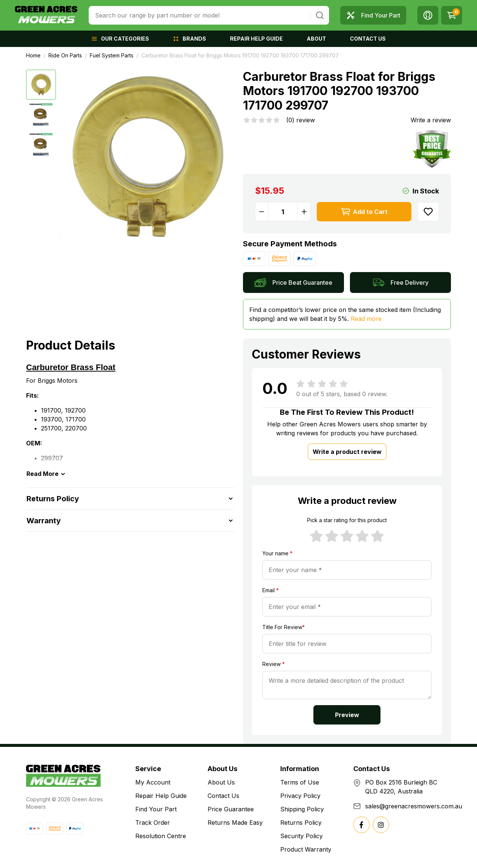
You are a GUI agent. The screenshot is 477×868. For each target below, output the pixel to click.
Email (271, 590)
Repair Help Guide (161, 796)
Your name (277, 553)
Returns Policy (301, 823)
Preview (347, 715)
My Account (153, 782)
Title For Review (284, 627)
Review (274, 664)
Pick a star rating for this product (347, 520)
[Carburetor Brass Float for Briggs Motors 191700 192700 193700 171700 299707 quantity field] (283, 212)
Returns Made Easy (235, 823)
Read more (366, 319)
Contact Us (223, 796)
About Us (221, 782)
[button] (428, 15)
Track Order (153, 823)
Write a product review (347, 452)
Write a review (431, 120)
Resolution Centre (161, 836)
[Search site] (320, 15)
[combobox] (200, 15)
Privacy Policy (300, 796)
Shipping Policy (302, 809)
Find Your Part (156, 809)
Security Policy (301, 836)
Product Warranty (306, 849)
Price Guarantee (231, 809)
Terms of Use (300, 782)
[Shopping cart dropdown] (452, 15)
